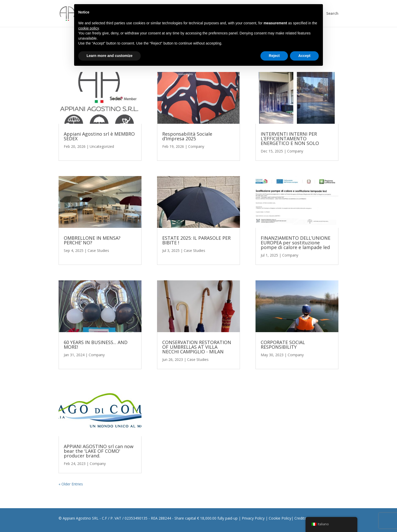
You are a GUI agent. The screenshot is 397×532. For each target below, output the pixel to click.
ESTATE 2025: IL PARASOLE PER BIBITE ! (196, 240)
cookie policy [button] (88, 28)
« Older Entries (71, 484)
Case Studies (98, 250)
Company (97, 355)
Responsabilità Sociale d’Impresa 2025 (187, 136)
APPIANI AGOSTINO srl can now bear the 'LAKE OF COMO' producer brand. (99, 451)
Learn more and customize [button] (109, 56)
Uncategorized (102, 146)
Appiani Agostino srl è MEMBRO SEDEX (99, 136)
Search (332, 14)
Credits (300, 518)
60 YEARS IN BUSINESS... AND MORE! (96, 345)
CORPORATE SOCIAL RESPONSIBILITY (283, 345)
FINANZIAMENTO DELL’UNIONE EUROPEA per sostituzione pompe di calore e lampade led (296, 243)
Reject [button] (274, 56)
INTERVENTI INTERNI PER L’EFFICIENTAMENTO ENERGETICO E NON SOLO (290, 139)
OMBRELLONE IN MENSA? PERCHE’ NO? (92, 240)
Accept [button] (304, 56)
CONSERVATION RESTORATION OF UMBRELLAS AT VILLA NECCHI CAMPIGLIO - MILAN (197, 347)
